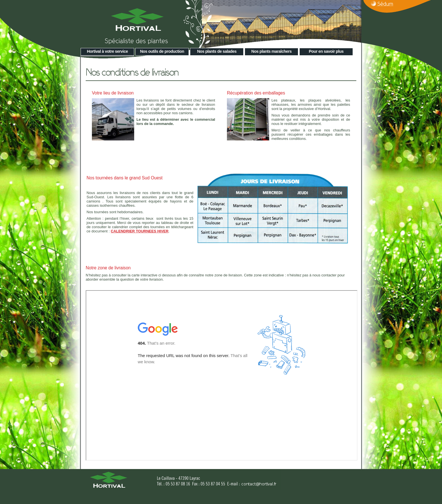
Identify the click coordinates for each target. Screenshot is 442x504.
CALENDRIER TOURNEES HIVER (140, 231)
